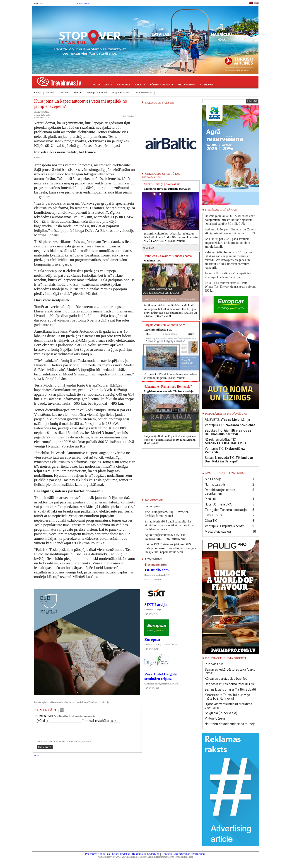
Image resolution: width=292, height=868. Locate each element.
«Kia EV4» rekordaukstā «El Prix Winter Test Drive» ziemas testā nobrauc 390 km (230, 287)
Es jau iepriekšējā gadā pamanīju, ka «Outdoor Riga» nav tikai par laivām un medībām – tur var (170, 525)
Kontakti (167, 854)
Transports (64, 92)
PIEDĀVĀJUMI (186, 85)
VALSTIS (140, 85)
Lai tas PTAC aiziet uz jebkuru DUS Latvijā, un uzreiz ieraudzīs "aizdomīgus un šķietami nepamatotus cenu (170, 548)
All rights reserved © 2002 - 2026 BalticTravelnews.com (122, 857)
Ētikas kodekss (121, 854)
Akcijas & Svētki (120, 92)
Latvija (38, 92)
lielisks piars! (153, 506)
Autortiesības (182, 854)
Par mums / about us (98, 854)
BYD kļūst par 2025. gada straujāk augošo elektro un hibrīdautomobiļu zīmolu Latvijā (227, 243)
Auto (37, 758)
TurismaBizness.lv (143, 92)
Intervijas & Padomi (97, 92)
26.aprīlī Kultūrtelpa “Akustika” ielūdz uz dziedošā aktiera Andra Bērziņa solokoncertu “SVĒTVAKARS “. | (170, 237)
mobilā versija (84, 4)
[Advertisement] (171, 471)
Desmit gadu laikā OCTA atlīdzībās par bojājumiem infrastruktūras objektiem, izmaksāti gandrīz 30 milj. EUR (230, 220)
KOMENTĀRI (45, 710)
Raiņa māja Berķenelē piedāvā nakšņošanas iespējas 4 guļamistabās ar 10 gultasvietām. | (170, 440)
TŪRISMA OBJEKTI (161, 85)
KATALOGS (123, 85)
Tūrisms (78, 92)
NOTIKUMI (206, 85)
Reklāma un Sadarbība (146, 854)
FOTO (96, 85)
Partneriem (199, 854)
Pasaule (50, 92)
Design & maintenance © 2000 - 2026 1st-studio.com (170, 857)
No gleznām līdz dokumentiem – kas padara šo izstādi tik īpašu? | (170, 376)
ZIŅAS (108, 85)
